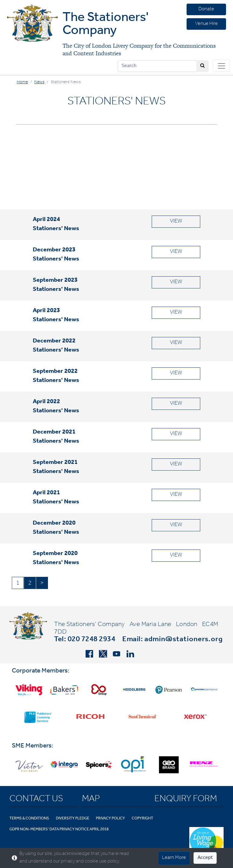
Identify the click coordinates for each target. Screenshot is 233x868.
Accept (205, 858)
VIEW (176, 222)
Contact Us (36, 800)
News (39, 83)
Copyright (142, 819)
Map (91, 800)
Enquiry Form (186, 800)
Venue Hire (206, 24)
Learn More (174, 858)
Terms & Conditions (29, 819)
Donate (206, 9)
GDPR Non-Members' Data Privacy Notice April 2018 (59, 830)
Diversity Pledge (73, 819)
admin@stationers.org (184, 640)
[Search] (157, 66)
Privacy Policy (110, 819)
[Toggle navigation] (221, 66)
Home (22, 83)
